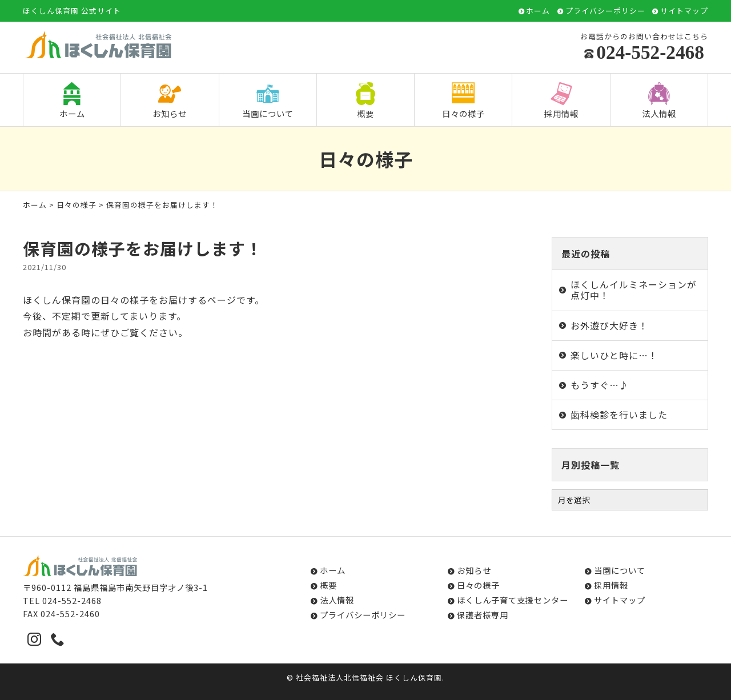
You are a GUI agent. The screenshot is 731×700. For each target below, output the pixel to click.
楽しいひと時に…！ (614, 355)
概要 (365, 101)
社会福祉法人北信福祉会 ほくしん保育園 (369, 677)
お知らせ (170, 101)
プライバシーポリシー (605, 11)
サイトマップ (684, 11)
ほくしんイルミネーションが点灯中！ (634, 290)
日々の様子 (463, 101)
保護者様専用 (483, 615)
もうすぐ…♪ (600, 385)
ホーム (538, 11)
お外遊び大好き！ (609, 325)
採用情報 (561, 101)
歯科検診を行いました (619, 415)
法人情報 (659, 101)
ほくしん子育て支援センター (513, 600)
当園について (268, 101)
